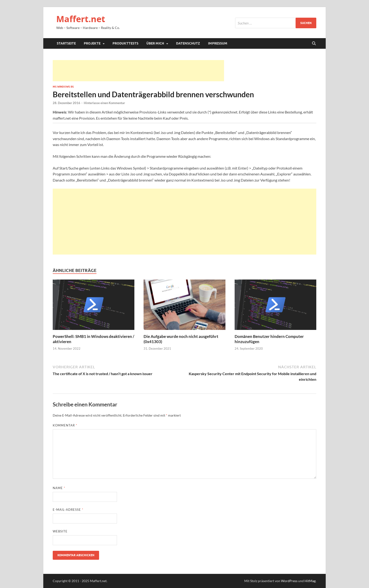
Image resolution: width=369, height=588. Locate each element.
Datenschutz (188, 43)
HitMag (310, 581)
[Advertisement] (138, 71)
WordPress (289, 581)
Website (60, 531)
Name (59, 488)
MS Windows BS (63, 87)
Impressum (218, 43)
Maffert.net (81, 19)
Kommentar (65, 425)
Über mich (155, 43)
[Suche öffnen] (314, 44)
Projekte (92, 43)
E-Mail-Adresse (68, 510)
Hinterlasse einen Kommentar (104, 103)
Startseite (66, 43)
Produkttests (125, 43)
